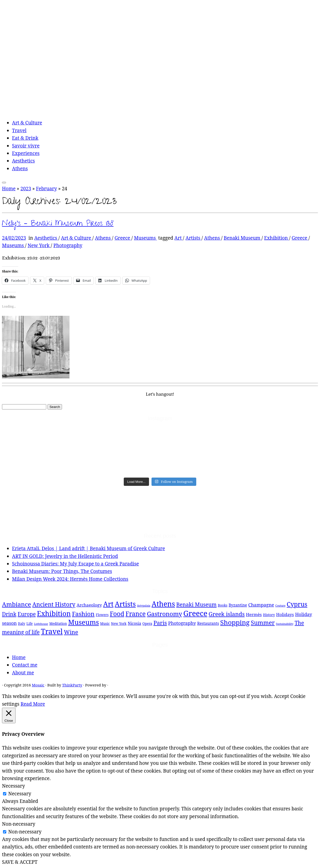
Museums (145, 238)
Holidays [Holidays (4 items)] (285, 614)
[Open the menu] (4, 183)
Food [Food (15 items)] (117, 614)
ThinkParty (72, 685)
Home (9, 189)
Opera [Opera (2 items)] (147, 624)
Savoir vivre (26, 146)
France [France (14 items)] (136, 614)
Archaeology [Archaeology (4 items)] (89, 605)
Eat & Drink (25, 138)
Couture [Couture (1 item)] (280, 606)
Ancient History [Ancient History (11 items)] (54, 604)
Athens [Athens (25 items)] (163, 604)
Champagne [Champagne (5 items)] (261, 605)
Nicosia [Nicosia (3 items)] (134, 623)
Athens (20, 169)
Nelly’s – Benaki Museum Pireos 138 (58, 224)
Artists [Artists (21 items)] (125, 604)
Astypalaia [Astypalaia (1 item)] (144, 606)
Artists (193, 238)
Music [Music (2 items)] (105, 624)
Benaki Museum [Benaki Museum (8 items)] (196, 605)
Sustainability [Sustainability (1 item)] (285, 624)
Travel (19, 130)
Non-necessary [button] (19, 824)
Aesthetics (23, 161)
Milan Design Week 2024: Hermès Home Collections (70, 579)
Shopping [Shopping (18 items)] (235, 622)
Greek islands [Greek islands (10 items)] (226, 614)
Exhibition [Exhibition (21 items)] (54, 613)
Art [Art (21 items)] (108, 604)
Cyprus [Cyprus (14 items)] (297, 604)
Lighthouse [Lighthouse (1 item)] (41, 624)
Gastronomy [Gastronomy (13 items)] (164, 614)
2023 (26, 189)
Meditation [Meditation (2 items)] (58, 624)
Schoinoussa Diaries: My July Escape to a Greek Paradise (75, 564)
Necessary (20, 794)
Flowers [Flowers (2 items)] (102, 615)
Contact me (25, 665)
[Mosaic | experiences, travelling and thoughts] (130, 110)
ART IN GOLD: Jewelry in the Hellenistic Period (65, 556)
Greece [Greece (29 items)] (195, 613)
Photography (68, 245)
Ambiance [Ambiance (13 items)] (16, 604)
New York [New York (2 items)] (119, 624)
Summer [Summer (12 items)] (263, 623)
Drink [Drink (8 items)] (9, 614)
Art (179, 238)
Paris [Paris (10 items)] (160, 623)
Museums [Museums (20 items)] (84, 622)
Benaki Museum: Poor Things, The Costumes (62, 571)
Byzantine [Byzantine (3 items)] (238, 605)
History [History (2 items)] (269, 615)
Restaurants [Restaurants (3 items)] (208, 623)
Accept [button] (281, 696)
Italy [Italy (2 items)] (22, 624)
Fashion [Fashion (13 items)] (83, 614)
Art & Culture (27, 123)
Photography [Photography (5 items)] (182, 623)
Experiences (26, 153)
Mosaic (38, 685)
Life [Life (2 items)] (30, 624)
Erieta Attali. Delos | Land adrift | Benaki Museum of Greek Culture (88, 548)
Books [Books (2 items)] (222, 605)
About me (23, 673)
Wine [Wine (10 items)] (71, 632)
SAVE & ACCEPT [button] (20, 862)
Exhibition (277, 238)
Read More (33, 704)
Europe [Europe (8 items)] (27, 614)
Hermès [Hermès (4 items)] (254, 614)
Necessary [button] (13, 786)
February (46, 189)
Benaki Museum (243, 238)
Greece (123, 238)
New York (39, 245)
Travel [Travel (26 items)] (52, 631)
